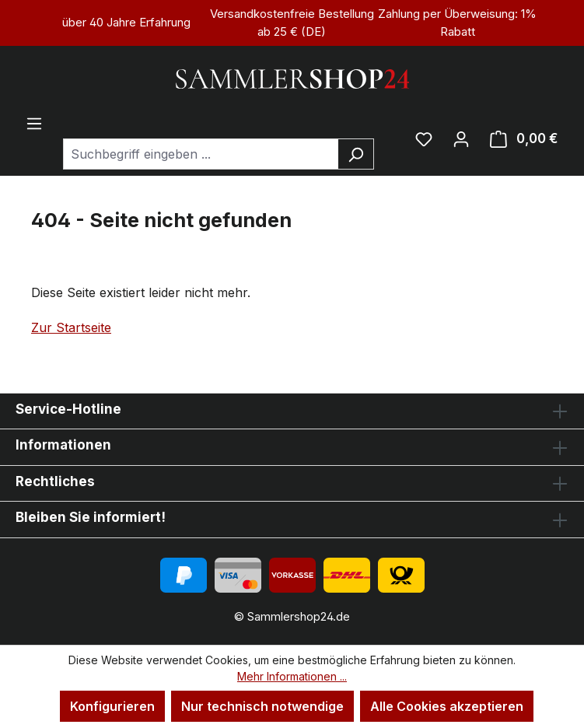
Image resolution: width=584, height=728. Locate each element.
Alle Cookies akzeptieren (447, 706)
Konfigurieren (112, 706)
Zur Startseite (71, 327)
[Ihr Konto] (461, 138)
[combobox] (201, 154)
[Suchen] (356, 154)
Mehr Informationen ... (292, 676)
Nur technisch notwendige (262, 706)
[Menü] (34, 123)
